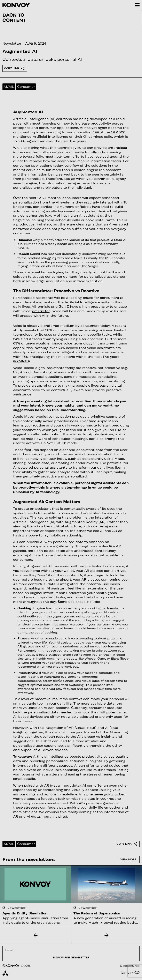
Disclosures (130, 966)
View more (128, 859)
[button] (35, 935)
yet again (99, 128)
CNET (23, 248)
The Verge (89, 266)
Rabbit (85, 207)
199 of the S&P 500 (109, 132)
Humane (67, 207)
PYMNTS (21, 361)
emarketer (41, 311)
